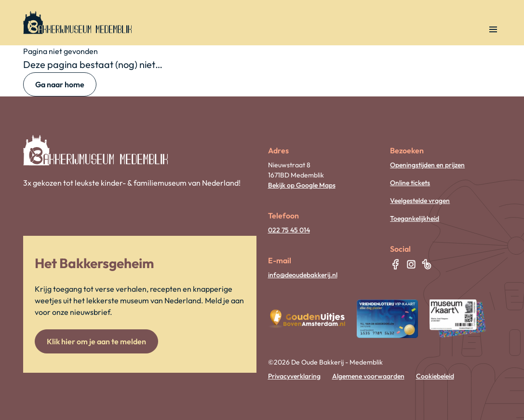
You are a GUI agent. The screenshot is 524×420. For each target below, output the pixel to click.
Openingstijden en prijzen (427, 165)
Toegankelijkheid (415, 218)
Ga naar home (60, 84)
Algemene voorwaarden (368, 376)
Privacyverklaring (294, 376)
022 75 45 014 (289, 230)
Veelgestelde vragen (420, 201)
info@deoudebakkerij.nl (303, 275)
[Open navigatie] (493, 29)
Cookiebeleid (435, 376)
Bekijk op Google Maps (302, 185)
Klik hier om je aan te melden (96, 341)
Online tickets (410, 183)
